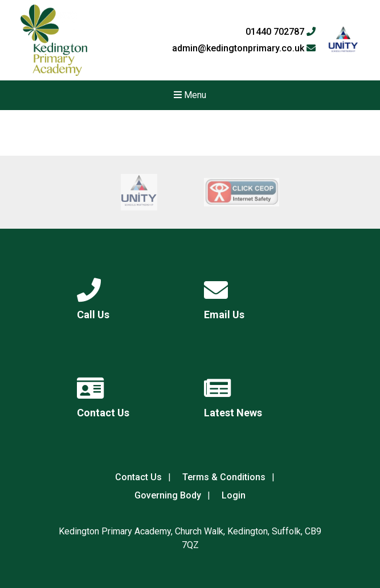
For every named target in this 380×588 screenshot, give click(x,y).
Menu (190, 95)
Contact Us (138, 477)
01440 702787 (281, 32)
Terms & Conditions (224, 477)
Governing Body (168, 495)
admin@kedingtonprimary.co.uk (244, 48)
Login (234, 495)
